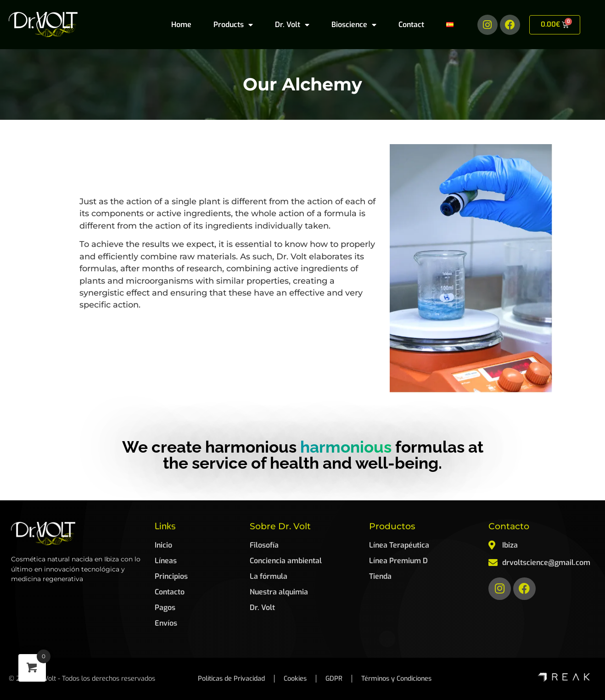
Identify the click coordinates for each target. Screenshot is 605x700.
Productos (392, 526)
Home (181, 25)
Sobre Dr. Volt (280, 526)
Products (233, 25)
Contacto (509, 526)
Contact (411, 25)
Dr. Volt (292, 25)
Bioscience (354, 25)
